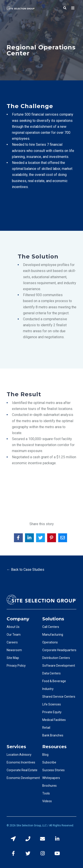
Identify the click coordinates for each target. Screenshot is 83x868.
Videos (47, 801)
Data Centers (51, 673)
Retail (46, 728)
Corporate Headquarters (59, 650)
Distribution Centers (56, 658)
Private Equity (52, 712)
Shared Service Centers (59, 697)
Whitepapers (51, 778)
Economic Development (23, 778)
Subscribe (49, 762)
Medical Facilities (54, 720)
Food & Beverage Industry (54, 685)
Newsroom (14, 650)
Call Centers (51, 627)
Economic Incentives (21, 762)
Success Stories (53, 770)
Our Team (14, 635)
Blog (45, 755)
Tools (46, 793)
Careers (12, 642)
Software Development (59, 666)
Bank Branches (53, 735)
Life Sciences (52, 704)
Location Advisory (19, 755)
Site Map (13, 658)
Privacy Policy (16, 666)
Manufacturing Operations (53, 638)
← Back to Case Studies (25, 570)
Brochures (49, 786)
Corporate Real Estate (22, 770)
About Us (13, 627)
